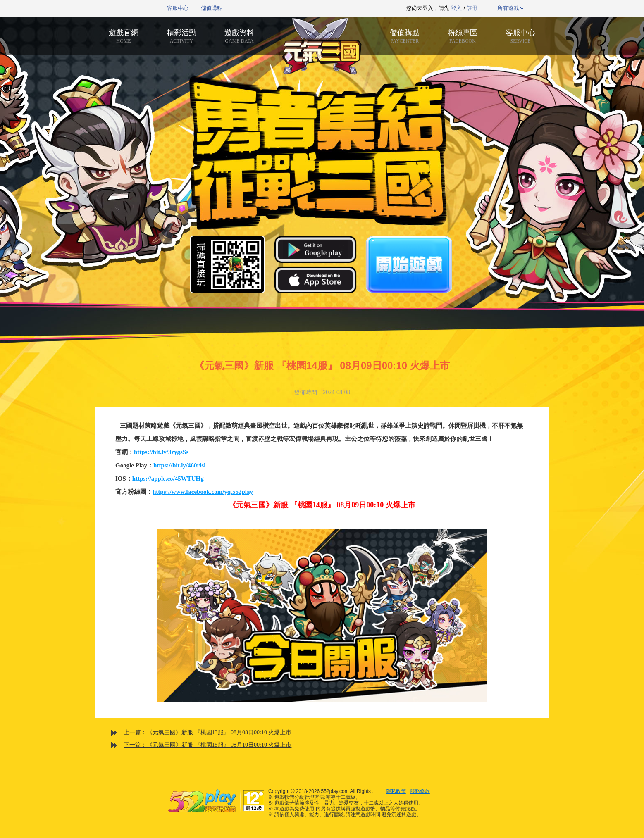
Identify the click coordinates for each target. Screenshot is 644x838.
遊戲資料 (239, 36)
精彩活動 (181, 36)
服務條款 (420, 791)
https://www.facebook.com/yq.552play (203, 492)
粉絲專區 (463, 36)
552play (134, 8)
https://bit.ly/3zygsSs (161, 452)
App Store (315, 280)
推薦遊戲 (301, 8)
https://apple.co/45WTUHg (168, 479)
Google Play (315, 249)
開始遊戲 (409, 264)
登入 (456, 8)
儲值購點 (212, 8)
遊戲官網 (124, 36)
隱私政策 (396, 791)
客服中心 (178, 8)
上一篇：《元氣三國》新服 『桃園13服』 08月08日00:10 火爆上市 (208, 732)
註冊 (472, 8)
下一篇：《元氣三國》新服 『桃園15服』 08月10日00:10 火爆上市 (208, 745)
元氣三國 (322, 46)
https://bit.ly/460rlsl (179, 465)
